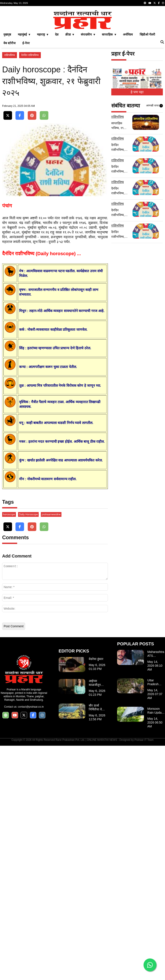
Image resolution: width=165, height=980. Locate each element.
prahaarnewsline (51, 599)
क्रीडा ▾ (70, 34)
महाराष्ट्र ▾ (43, 34)
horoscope (9, 599)
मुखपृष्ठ (7, 34)
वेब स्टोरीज (9, 43)
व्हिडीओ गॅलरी (147, 34)
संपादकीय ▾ (88, 34)
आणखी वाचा (154, 106)
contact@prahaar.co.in (31, 792)
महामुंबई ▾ (24, 34)
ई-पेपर (26, 43)
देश (57, 34)
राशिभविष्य (10, 55)
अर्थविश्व (128, 34)
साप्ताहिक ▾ (109, 34)
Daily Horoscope (28, 599)
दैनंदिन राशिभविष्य (30, 55)
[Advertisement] (55, 538)
